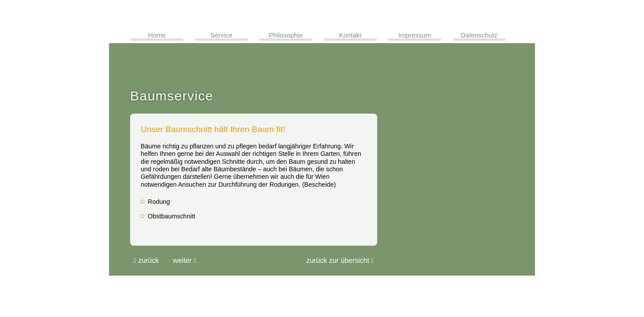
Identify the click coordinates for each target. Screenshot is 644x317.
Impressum (415, 35)
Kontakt (350, 35)
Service (222, 35)
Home (157, 35)
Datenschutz (479, 35)
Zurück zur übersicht (340, 260)
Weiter (185, 260)
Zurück (146, 260)
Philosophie (286, 35)
